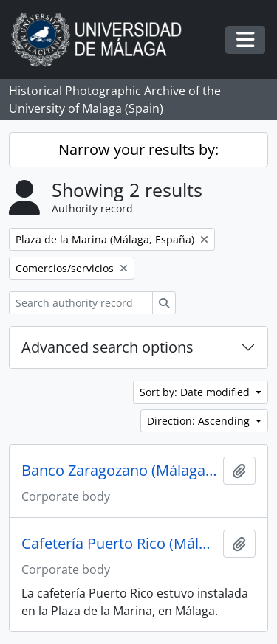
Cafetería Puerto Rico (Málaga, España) (119, 544)
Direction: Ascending (200, 421)
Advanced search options (107, 347)
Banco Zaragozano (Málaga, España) (119, 471)
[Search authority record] (81, 303)
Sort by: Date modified (196, 392)
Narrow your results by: (138, 149)
